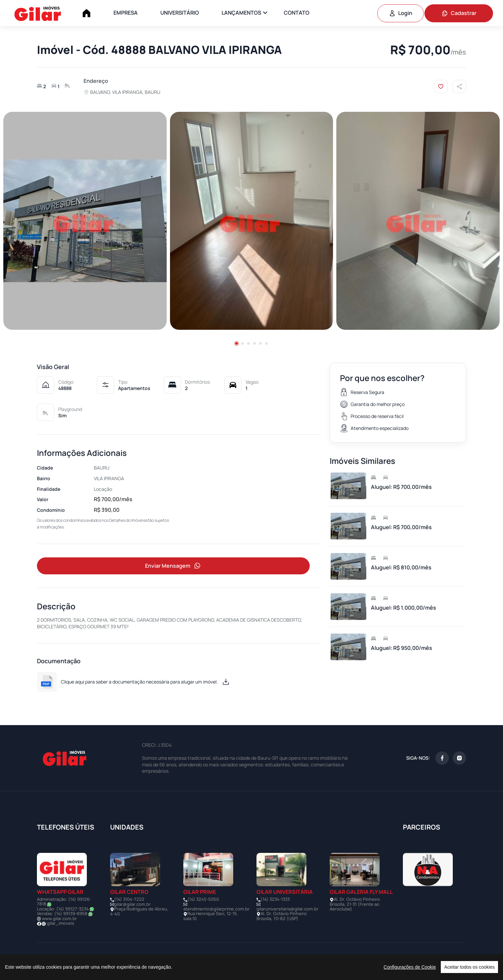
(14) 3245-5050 (203, 900)
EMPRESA (126, 13)
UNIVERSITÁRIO (180, 13)
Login (401, 13)
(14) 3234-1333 (275, 900)
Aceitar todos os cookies (469, 967)
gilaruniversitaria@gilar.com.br (287, 910)
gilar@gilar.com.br (132, 905)
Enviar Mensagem (173, 566)
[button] (237, 343)
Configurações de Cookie (410, 967)
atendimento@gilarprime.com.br (216, 910)
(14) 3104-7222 (129, 900)
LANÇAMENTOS (241, 13)
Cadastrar (459, 13)
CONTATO (297, 13)
